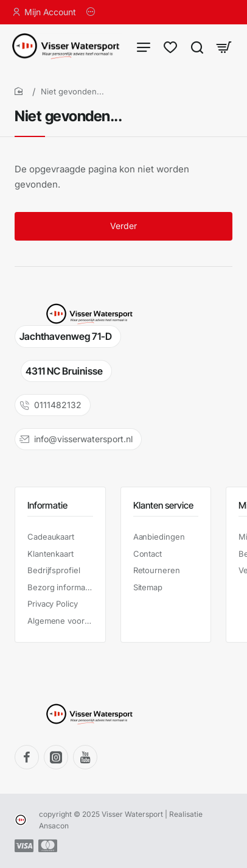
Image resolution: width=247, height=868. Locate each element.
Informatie (47, 505)
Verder (123, 227)
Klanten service (163, 505)
